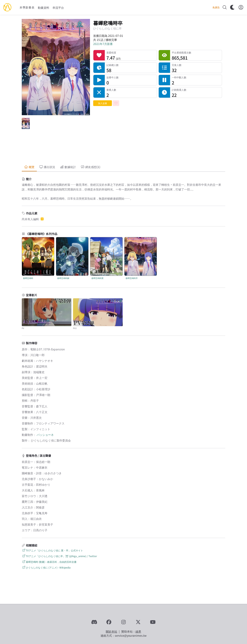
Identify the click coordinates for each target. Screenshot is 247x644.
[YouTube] (153, 622)
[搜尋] (225, 7)
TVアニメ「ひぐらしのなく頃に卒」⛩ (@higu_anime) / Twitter (59, 556)
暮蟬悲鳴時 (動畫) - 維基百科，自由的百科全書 (49, 562)
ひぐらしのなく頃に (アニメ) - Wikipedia (46, 567)
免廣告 (216, 7)
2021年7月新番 (103, 44)
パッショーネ (45, 435)
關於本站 (111, 631)
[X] (138, 622)
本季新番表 (27, 7)
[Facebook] (109, 622)
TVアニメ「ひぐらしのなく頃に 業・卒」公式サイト (52, 550)
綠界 (138, 631)
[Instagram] (123, 622)
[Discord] (94, 622)
